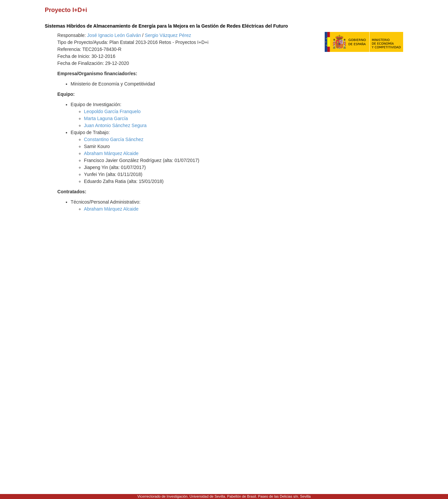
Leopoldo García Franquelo (112, 111)
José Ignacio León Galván (114, 35)
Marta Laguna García (106, 118)
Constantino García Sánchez (114, 139)
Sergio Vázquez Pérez (168, 35)
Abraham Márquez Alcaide (111, 153)
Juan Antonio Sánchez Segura (115, 125)
